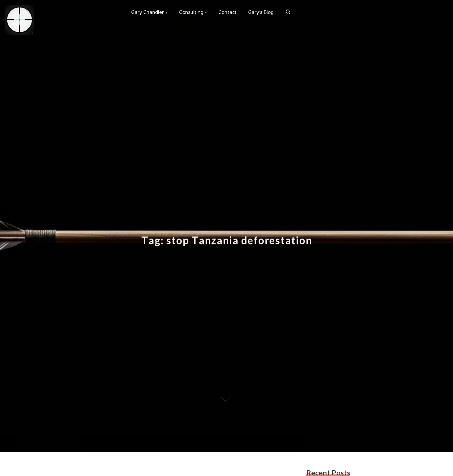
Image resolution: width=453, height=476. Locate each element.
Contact (228, 12)
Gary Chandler (148, 12)
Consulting (191, 12)
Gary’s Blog (261, 12)
